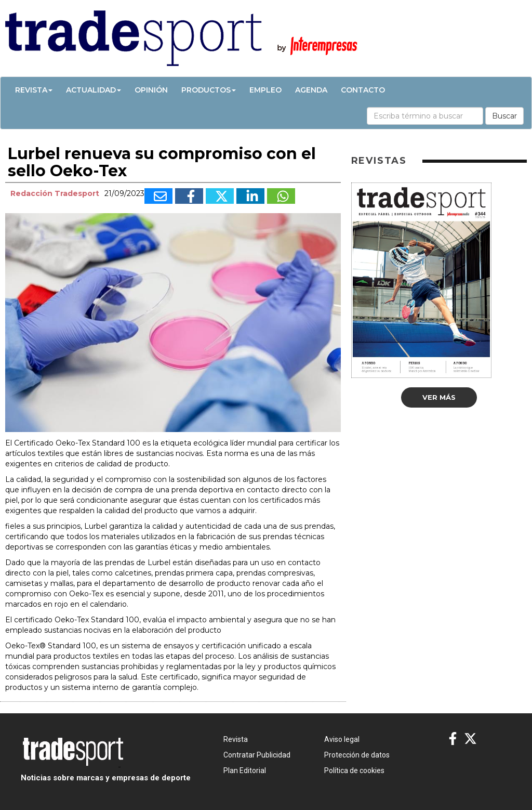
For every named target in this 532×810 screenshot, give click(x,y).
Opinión (151, 90)
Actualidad (94, 90)
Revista (34, 90)
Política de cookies (354, 770)
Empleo (265, 90)
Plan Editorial (245, 770)
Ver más (439, 397)
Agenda (311, 90)
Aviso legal (342, 739)
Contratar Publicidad (257, 755)
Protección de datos (357, 755)
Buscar (504, 116)
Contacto (363, 90)
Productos (209, 90)
